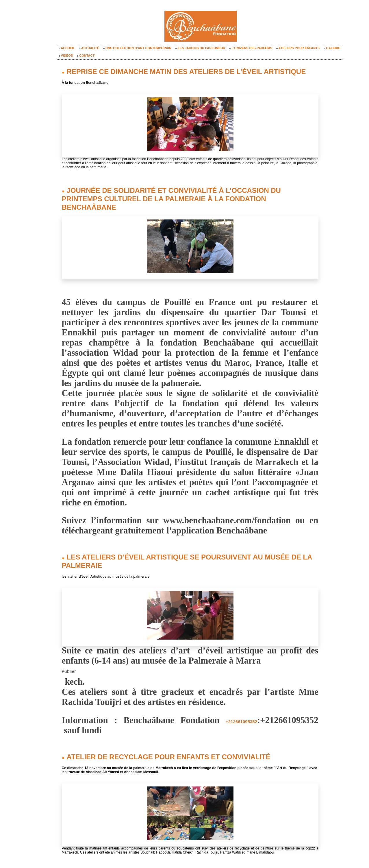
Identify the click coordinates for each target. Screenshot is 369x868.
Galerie (332, 48)
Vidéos (66, 56)
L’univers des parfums (251, 48)
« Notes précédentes (179, 851)
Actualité (89, 48)
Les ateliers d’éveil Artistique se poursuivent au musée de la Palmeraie (175, 544)
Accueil (67, 48)
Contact (86, 56)
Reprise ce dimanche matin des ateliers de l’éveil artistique (156, 71)
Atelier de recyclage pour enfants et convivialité (143, 734)
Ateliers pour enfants (298, 48)
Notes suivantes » (224, 851)
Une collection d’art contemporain (137, 48)
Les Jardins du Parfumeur (200, 48)
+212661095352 (224, 700)
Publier (69, 649)
